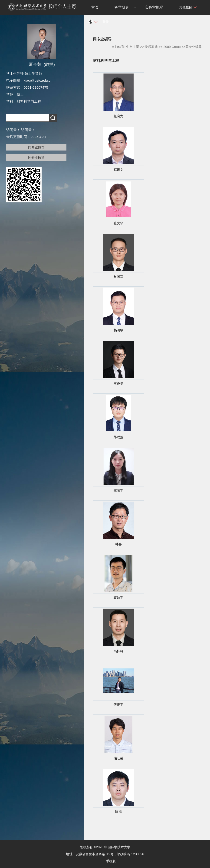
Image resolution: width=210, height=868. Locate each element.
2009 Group (172, 47)
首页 (95, 7)
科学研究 (122, 7)
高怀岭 (118, 651)
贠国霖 (118, 277)
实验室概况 (154, 7)
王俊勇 (118, 384)
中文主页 (133, 47)
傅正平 (118, 705)
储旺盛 (118, 758)
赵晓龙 (118, 116)
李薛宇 (118, 491)
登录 (105, 22)
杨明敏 (118, 330)
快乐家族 (151, 47)
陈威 (118, 812)
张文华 (118, 223)
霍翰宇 (118, 598)
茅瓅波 (118, 437)
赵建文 (118, 170)
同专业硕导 (36, 158)
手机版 (111, 861)
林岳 (118, 544)
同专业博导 (36, 147)
